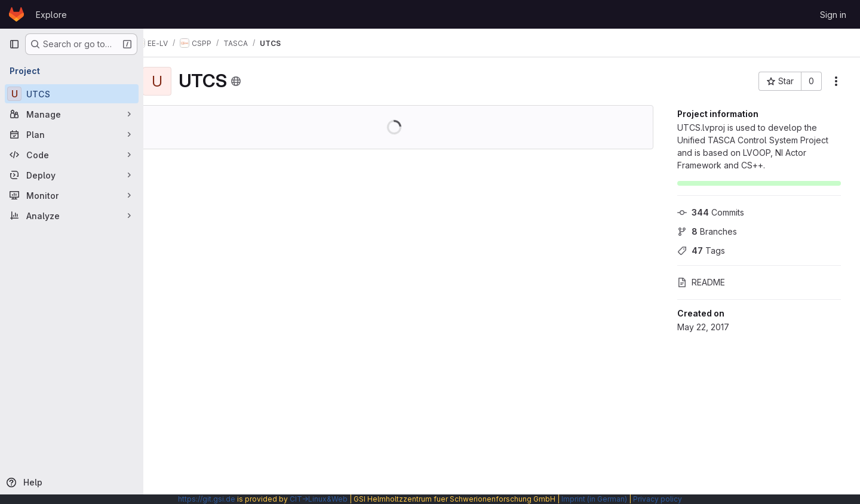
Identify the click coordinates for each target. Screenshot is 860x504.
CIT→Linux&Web (319, 499)
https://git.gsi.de (207, 499)
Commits (711, 212)
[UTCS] (72, 94)
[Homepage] (16, 14)
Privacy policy (658, 499)
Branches (707, 231)
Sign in (833, 15)
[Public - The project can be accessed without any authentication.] (259, 81)
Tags (701, 251)
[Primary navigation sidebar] (14, 44)
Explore (51, 15)
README (701, 282)
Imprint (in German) (594, 499)
